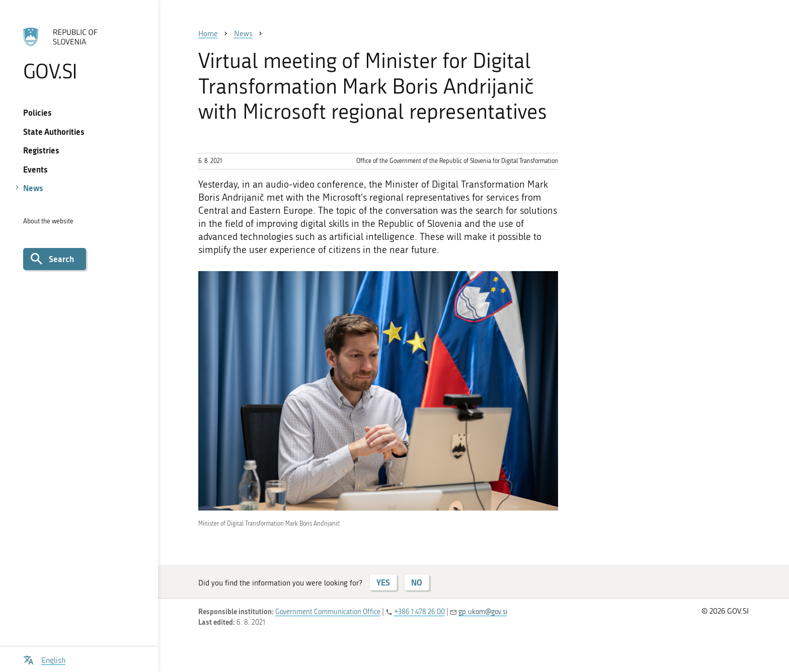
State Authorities (54, 132)
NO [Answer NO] (417, 582)
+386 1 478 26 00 (419, 612)
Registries (41, 150)
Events (35, 169)
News (33, 188)
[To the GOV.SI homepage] (79, 54)
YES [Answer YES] (383, 582)
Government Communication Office (328, 612)
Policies (37, 112)
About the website (48, 221)
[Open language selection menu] (44, 659)
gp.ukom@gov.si (483, 612)
